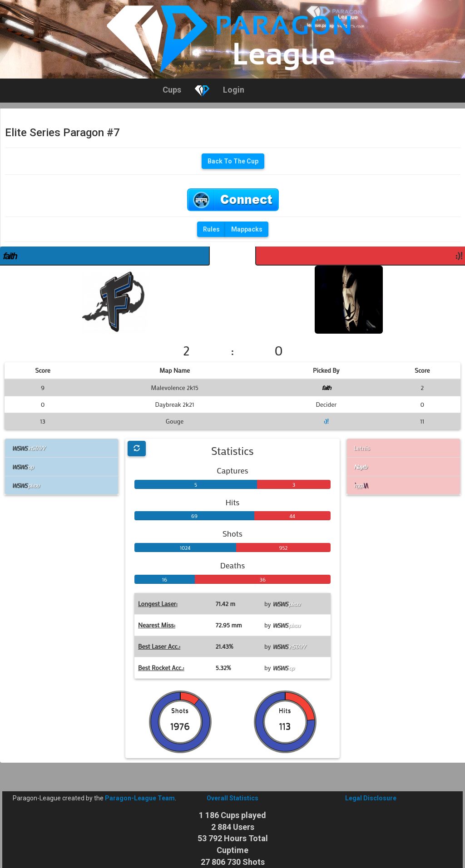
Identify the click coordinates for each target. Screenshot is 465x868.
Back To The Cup (233, 161)
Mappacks (247, 229)
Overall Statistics (232, 798)
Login (234, 90)
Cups (172, 90)
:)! (459, 256)
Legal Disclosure (371, 798)
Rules (211, 229)
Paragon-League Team (140, 798)
